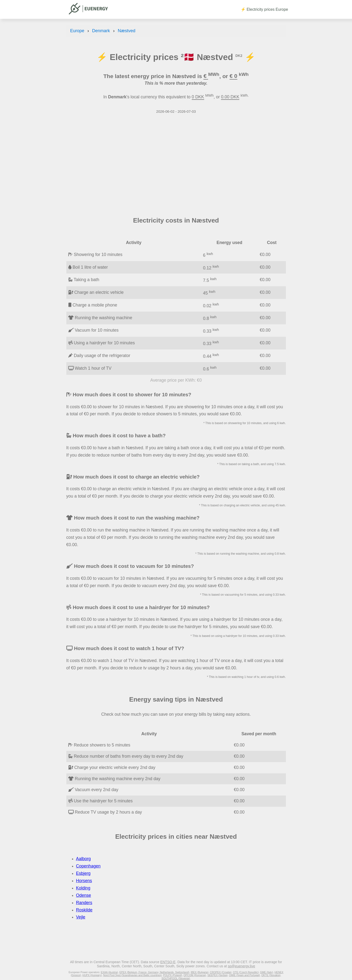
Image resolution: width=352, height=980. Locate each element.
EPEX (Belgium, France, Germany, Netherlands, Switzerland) (154, 972)
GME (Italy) (267, 972)
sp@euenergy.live (241, 966)
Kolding (83, 888)
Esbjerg (83, 873)
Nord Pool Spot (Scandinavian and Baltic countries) (132, 975)
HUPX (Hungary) (92, 975)
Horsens (84, 881)
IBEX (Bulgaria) (200, 972)
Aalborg (84, 859)
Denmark (101, 31)
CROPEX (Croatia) (221, 972)
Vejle (81, 917)
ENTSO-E (168, 962)
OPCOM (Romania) (195, 975)
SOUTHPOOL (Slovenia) (176, 978)
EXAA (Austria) (109, 972)
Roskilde (84, 910)
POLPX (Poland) (172, 975)
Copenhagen (88, 866)
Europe (77, 31)
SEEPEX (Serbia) (217, 975)
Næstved (127, 31)
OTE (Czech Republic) (246, 972)
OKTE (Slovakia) (271, 975)
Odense (84, 895)
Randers (84, 903)
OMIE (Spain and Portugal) (245, 975)
